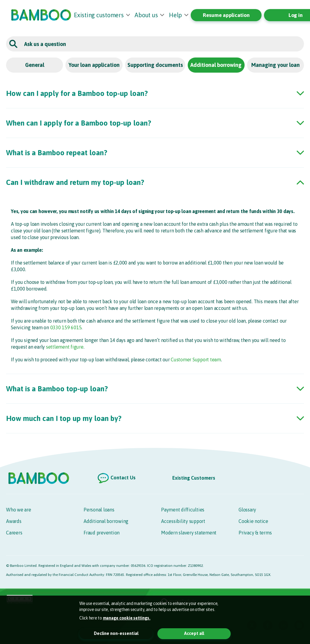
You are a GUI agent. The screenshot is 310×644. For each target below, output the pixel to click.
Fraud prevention (102, 533)
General (35, 65)
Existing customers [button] (99, 15)
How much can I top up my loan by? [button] (64, 418)
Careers (14, 533)
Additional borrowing (216, 65)
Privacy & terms (255, 533)
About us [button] (146, 15)
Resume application (226, 15)
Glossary (247, 510)
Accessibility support (183, 521)
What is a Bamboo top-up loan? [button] (57, 389)
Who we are (19, 510)
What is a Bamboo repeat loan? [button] (57, 153)
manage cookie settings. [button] (127, 618)
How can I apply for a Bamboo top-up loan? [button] (77, 93)
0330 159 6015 (66, 327)
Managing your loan (275, 65)
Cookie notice (253, 521)
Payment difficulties (183, 510)
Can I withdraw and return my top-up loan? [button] (75, 182)
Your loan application (94, 65)
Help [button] (175, 15)
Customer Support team (196, 360)
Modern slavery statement (189, 533)
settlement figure (65, 347)
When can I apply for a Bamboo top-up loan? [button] (79, 123)
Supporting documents (155, 65)
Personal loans (99, 510)
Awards (14, 521)
